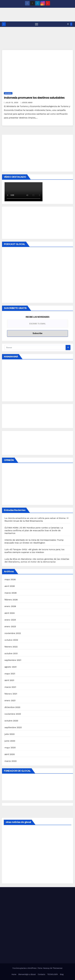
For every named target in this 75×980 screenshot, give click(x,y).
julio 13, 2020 (12, 103)
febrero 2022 (11, 647)
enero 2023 (10, 626)
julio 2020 (10, 734)
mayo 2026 (10, 579)
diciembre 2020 (12, 707)
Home (14, 974)
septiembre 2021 (13, 660)
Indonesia (8, 93)
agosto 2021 (10, 667)
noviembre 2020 (13, 714)
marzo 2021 (10, 687)
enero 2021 (10, 700)
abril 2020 (10, 754)
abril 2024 (10, 613)
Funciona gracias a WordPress (25, 968)
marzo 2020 (11, 761)
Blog (62, 974)
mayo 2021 (10, 674)
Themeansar (58, 968)
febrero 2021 (11, 694)
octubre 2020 (11, 721)
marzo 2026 (11, 593)
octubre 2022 (11, 640)
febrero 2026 (11, 600)
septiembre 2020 (13, 727)
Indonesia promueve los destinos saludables (34, 98)
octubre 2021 (11, 653)
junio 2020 (10, 741)
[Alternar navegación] (37, 24)
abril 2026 (10, 586)
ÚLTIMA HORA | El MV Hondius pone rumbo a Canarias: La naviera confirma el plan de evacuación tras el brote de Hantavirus (34, 530)
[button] (68, 24)
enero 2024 (10, 620)
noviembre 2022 (13, 633)
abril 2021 (9, 680)
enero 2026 (10, 606)
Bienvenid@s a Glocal (27, 974)
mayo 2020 (10, 748)
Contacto (41, 974)
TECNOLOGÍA (53, 974)
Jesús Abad (27, 103)
